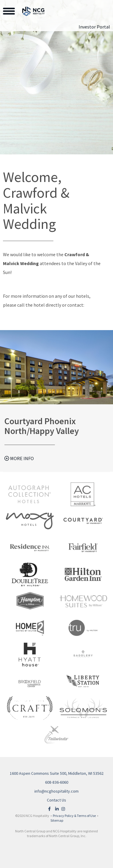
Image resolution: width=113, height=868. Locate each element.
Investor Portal (94, 27)
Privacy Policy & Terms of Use (74, 816)
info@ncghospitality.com (56, 791)
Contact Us (56, 800)
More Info (19, 458)
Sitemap (57, 820)
